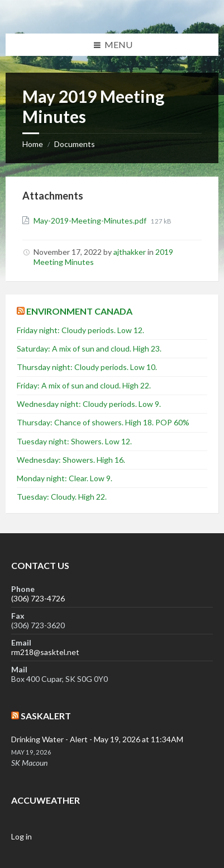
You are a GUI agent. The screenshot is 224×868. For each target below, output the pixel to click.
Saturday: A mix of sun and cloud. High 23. (89, 348)
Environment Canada (79, 311)
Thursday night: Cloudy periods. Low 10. (87, 367)
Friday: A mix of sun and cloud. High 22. (84, 385)
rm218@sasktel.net (45, 652)
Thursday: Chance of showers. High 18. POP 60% (103, 422)
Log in (22, 836)
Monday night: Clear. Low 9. (65, 478)
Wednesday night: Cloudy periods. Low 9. (89, 404)
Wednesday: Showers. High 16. (71, 460)
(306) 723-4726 (38, 598)
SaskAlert (46, 716)
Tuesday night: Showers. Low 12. (74, 441)
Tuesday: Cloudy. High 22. (62, 497)
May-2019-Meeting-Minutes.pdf (91, 220)
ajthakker (130, 252)
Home (33, 144)
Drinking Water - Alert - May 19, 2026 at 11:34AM (97, 739)
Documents (75, 144)
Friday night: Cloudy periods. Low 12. (80, 330)
